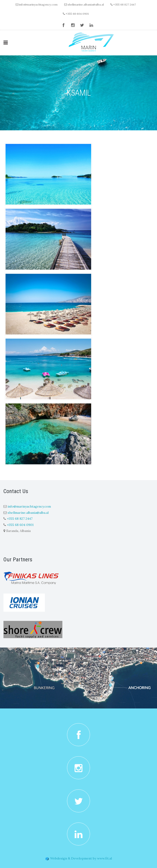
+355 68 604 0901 (76, 14)
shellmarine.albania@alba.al (86, 4)
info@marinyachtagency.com (38, 4)
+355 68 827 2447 (123, 4)
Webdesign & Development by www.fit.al (79, 858)
